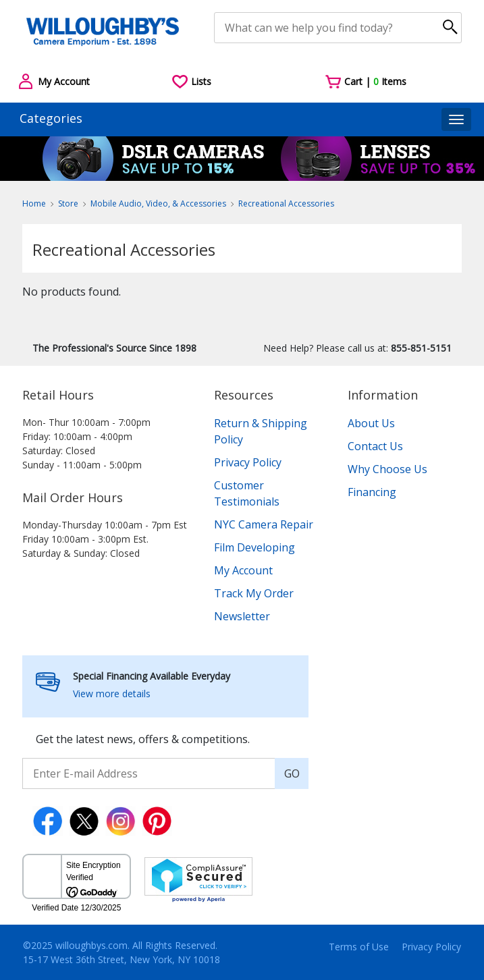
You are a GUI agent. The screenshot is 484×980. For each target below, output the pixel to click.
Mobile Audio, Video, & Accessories (158, 203)
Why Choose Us (387, 469)
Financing (372, 492)
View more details (112, 693)
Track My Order (254, 593)
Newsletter (242, 616)
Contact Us (375, 446)
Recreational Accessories (286, 203)
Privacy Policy (248, 462)
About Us (371, 423)
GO (292, 773)
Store (68, 203)
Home (34, 203)
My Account (243, 570)
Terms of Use (359, 947)
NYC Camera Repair (264, 524)
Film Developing (254, 547)
